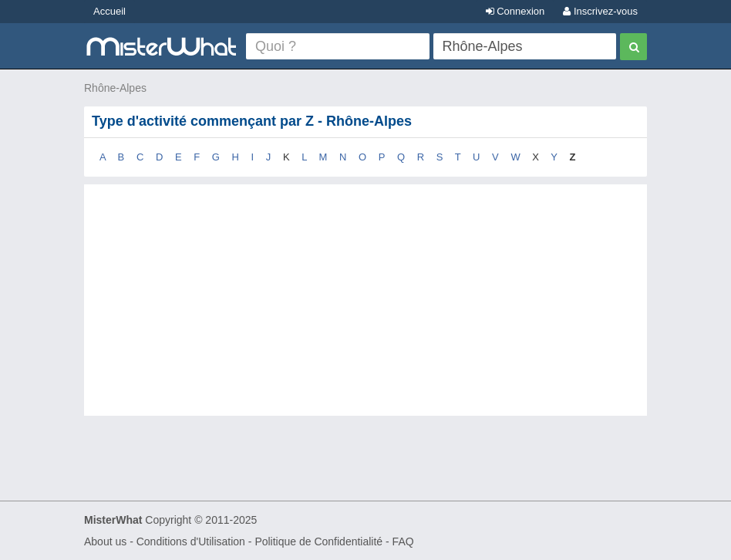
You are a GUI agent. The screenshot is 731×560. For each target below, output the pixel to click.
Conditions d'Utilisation (191, 541)
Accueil (109, 11)
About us (105, 541)
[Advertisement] (365, 315)
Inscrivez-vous (600, 11)
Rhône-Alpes (115, 88)
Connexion (515, 11)
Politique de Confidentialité (318, 541)
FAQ (403, 541)
